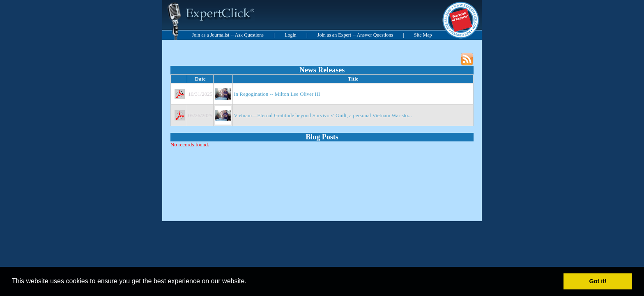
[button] (249, 282)
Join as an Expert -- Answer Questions (355, 35)
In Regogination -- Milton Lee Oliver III (277, 94)
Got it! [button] (598, 281)
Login (291, 35)
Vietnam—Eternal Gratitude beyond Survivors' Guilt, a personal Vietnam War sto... (323, 115)
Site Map (423, 35)
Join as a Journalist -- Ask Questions (228, 35)
